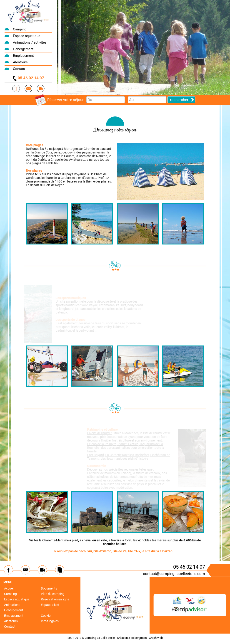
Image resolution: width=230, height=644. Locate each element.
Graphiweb (156, 638)
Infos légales (50, 621)
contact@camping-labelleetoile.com (174, 574)
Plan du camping (53, 594)
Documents (49, 588)
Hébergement (23, 49)
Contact (19, 69)
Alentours (20, 62)
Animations (12, 605)
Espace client (50, 605)
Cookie (46, 616)
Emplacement (23, 56)
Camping (20, 29)
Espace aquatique (27, 36)
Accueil (9, 588)
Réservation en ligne (55, 599)
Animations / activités (30, 42)
